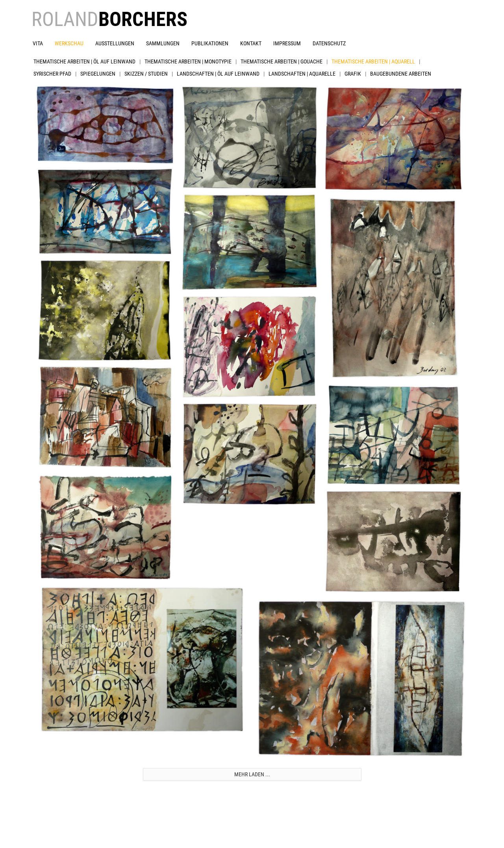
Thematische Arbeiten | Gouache (282, 61)
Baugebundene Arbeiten (401, 74)
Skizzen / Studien (146, 74)
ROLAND (109, 19)
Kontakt (251, 43)
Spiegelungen (98, 74)
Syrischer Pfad (52, 74)
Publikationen (210, 43)
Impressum (287, 43)
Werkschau (69, 43)
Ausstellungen (115, 43)
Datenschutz (329, 43)
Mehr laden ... (252, 774)
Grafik (353, 74)
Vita (38, 43)
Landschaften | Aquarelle (302, 74)
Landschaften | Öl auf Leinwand (218, 74)
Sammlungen (163, 43)
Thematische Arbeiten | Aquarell (373, 61)
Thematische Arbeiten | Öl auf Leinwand (84, 61)
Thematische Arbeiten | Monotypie (188, 61)
